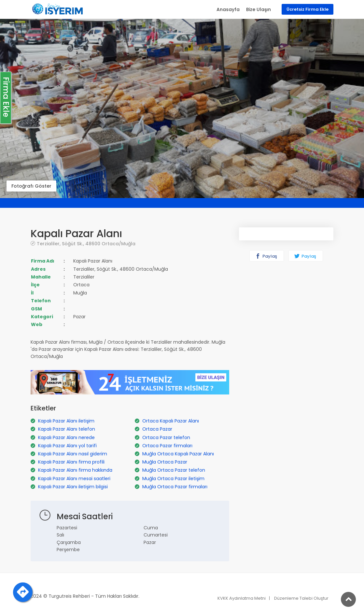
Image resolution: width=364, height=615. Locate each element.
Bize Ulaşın (259, 9)
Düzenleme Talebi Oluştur (301, 598)
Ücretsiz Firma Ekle (308, 9)
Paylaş (266, 256)
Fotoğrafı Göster (31, 186)
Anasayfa (228, 9)
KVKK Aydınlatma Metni (242, 598)
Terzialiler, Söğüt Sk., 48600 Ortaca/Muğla (86, 243)
